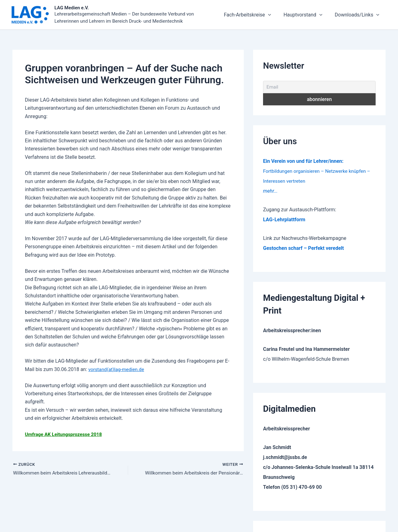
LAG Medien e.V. (72, 8)
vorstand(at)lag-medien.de (118, 370)
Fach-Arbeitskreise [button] (271, 15)
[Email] (319, 88)
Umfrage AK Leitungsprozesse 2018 (65, 435)
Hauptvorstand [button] (317, 15)
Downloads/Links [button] (362, 15)
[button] (291, 15)
